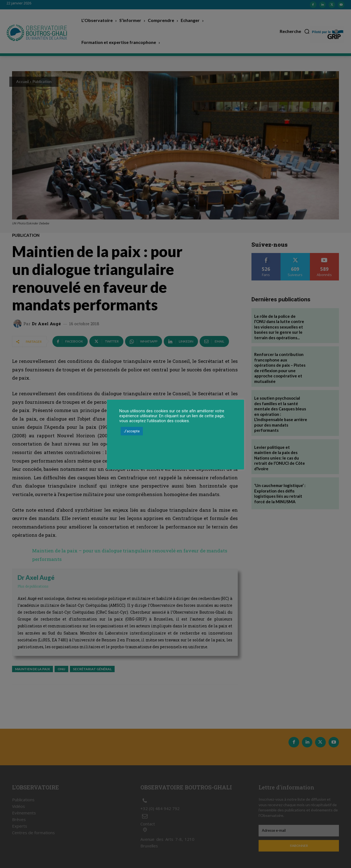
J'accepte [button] (132, 431)
